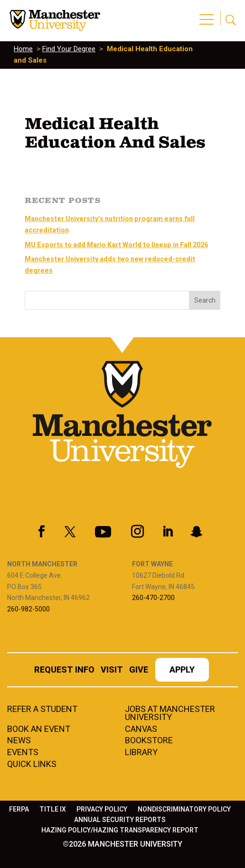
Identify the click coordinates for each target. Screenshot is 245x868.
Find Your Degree (69, 49)
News (19, 741)
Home (23, 49)
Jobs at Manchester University (170, 714)
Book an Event (39, 729)
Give (139, 670)
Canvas (141, 729)
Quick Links (32, 765)
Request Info (64, 670)
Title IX (53, 809)
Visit (112, 670)
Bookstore (149, 741)
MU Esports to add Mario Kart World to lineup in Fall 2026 (116, 245)
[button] (208, 14)
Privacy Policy (102, 809)
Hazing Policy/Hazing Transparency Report (120, 830)
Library (141, 753)
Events (23, 753)
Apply (182, 670)
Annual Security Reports (120, 820)
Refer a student (42, 710)
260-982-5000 (28, 609)
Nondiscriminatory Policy (184, 809)
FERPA (19, 809)
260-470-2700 (153, 598)
